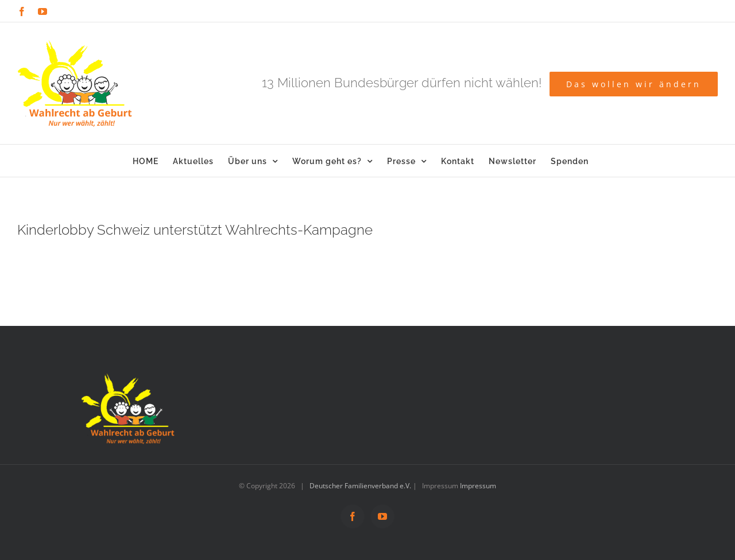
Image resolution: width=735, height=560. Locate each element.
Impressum (478, 486)
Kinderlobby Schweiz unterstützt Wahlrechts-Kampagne (195, 230)
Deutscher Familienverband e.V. (360, 486)
